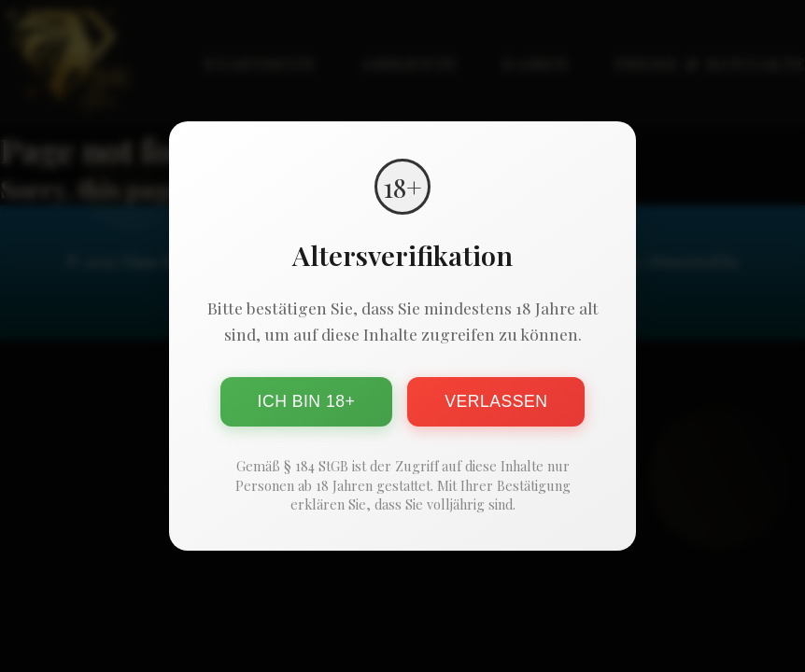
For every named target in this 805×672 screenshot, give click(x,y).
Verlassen (496, 401)
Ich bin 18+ (307, 401)
